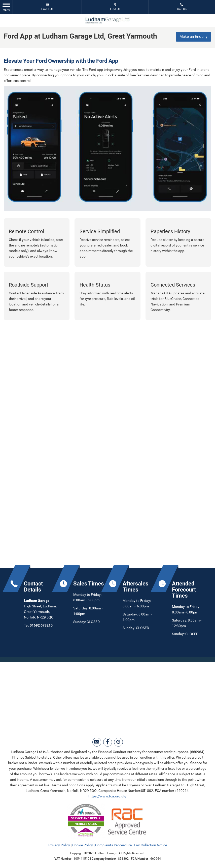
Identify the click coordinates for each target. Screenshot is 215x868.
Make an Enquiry (193, 37)
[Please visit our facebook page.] (108, 741)
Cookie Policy (83, 844)
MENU (6, 7)
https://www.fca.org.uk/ (107, 795)
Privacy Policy (59, 844)
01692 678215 (41, 625)
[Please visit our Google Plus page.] (118, 741)
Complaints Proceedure (113, 844)
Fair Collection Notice (150, 844)
